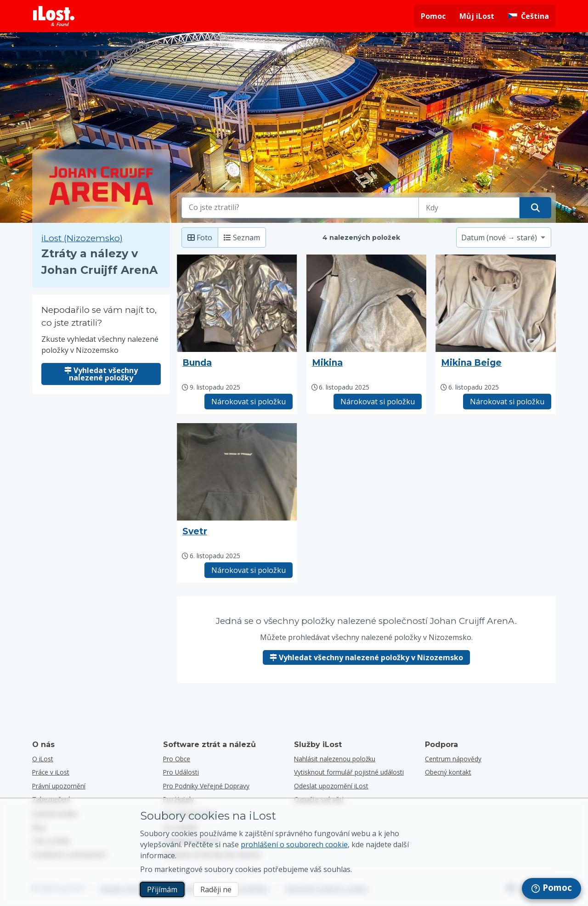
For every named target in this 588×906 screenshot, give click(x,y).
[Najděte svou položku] (535, 208)
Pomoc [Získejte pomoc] (433, 16)
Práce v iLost (51, 772)
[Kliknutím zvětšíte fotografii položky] (237, 303)
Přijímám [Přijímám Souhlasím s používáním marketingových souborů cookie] (162, 889)
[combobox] (300, 208)
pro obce (177, 759)
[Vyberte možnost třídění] (504, 238)
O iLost (43, 759)
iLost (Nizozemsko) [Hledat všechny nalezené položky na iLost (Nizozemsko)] (82, 238)
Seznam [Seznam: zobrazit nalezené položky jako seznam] (242, 238)
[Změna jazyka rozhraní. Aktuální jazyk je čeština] (529, 16)
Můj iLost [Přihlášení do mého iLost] (477, 16)
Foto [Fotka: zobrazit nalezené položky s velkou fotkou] (200, 238)
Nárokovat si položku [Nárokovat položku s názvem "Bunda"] (249, 402)
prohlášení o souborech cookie (294, 844)
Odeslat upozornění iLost (331, 786)
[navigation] (551, 889)
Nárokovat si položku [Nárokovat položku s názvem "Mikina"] (378, 402)
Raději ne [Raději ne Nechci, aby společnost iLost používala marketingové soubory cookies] (216, 889)
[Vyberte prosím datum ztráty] (469, 208)
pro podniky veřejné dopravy (206, 786)
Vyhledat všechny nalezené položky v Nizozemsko (366, 657)
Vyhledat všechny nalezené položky (101, 374)
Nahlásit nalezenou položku (335, 759)
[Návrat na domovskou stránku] (54, 16)
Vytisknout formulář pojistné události (349, 772)
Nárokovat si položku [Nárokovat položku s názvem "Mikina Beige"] (507, 402)
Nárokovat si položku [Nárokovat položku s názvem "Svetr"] (249, 570)
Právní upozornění (59, 786)
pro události (181, 772)
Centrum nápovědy (453, 759)
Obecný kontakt (448, 772)
